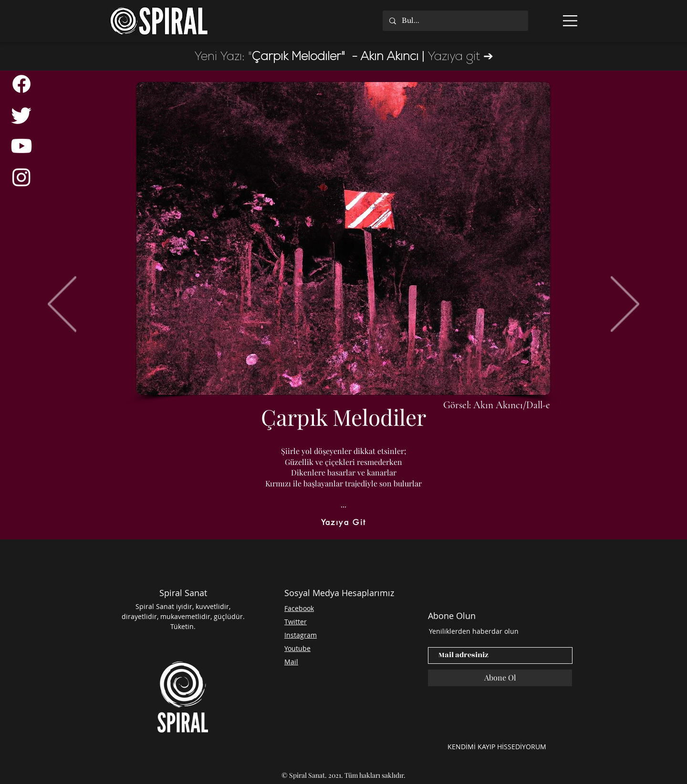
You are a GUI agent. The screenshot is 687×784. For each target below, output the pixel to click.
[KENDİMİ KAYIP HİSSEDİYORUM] (497, 746)
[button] (570, 21)
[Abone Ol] (500, 678)
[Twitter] (21, 115)
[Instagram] (21, 177)
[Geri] (62, 305)
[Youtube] (21, 146)
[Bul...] (455, 21)
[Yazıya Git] (343, 523)
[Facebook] (21, 84)
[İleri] (625, 305)
